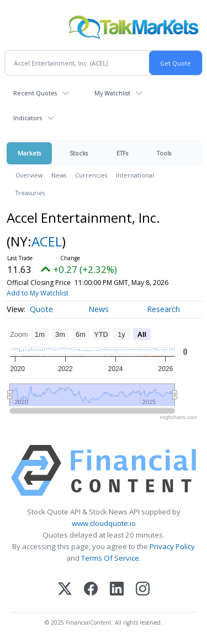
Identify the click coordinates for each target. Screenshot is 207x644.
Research (163, 309)
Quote (41, 309)
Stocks (79, 153)
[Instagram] (143, 590)
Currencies (91, 175)
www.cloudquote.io (104, 523)
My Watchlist (112, 93)
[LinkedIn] (117, 590)
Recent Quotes (35, 93)
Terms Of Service (110, 558)
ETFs (122, 153)
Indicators (28, 118)
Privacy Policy (172, 546)
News (59, 175)
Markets (29, 153)
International (135, 175)
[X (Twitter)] (65, 590)
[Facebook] (91, 590)
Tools (164, 153)
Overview (29, 175)
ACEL (47, 241)
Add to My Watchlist (38, 293)
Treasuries (30, 193)
